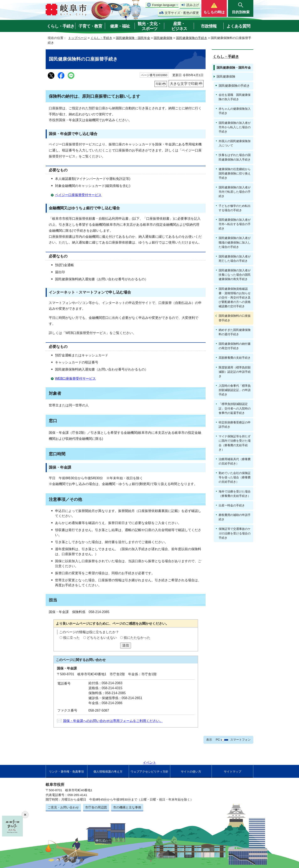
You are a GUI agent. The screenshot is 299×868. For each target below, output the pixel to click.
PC (218, 740)
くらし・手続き (61, 26)
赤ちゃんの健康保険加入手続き (235, 111)
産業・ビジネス (179, 26)
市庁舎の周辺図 (96, 807)
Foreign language (164, 5)
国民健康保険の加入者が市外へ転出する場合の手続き (235, 224)
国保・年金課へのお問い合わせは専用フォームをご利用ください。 (113, 721)
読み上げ (193, 5)
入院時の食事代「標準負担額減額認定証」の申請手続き (235, 390)
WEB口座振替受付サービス (75, 379)
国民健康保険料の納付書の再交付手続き (235, 346)
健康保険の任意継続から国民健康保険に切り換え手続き (235, 173)
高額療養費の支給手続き (235, 358)
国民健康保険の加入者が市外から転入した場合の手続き (235, 127)
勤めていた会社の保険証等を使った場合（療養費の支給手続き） (235, 477)
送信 (126, 645)
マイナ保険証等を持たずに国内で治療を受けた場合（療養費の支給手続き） (235, 443)
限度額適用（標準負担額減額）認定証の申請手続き (235, 372)
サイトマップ (233, 772)
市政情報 (209, 26)
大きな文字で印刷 (184, 84)
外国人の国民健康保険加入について (235, 143)
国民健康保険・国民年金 (133, 38)
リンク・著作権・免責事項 (66, 772)
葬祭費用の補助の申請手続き (235, 517)
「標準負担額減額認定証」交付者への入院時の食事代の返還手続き (235, 408)
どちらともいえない (102, 638)
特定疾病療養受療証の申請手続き (235, 425)
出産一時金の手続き (232, 505)
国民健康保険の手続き (192, 38)
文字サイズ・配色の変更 (182, 13)
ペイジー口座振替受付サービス (78, 195)
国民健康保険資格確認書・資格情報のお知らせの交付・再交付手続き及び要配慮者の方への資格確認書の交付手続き (235, 298)
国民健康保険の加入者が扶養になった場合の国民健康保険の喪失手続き (235, 275)
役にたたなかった (137, 638)
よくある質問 (238, 26)
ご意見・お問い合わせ (63, 807)
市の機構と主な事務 (127, 807)
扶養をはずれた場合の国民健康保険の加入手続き (235, 157)
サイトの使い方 (191, 772)
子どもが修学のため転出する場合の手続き (235, 208)
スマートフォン (240, 740)
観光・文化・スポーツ (149, 26)
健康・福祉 (120, 26)
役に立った (71, 638)
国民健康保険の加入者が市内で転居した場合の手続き (235, 192)
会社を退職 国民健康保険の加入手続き (235, 97)
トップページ (77, 38)
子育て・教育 (90, 26)
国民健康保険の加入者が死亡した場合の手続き (235, 259)
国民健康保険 (163, 38)
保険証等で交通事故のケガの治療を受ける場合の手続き (235, 533)
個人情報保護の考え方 (108, 772)
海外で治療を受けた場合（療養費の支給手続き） (235, 494)
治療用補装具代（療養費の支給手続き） (235, 461)
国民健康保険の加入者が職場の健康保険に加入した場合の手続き (235, 242)
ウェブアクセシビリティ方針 (149, 772)
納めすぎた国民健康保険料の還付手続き (235, 332)
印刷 (159, 84)
